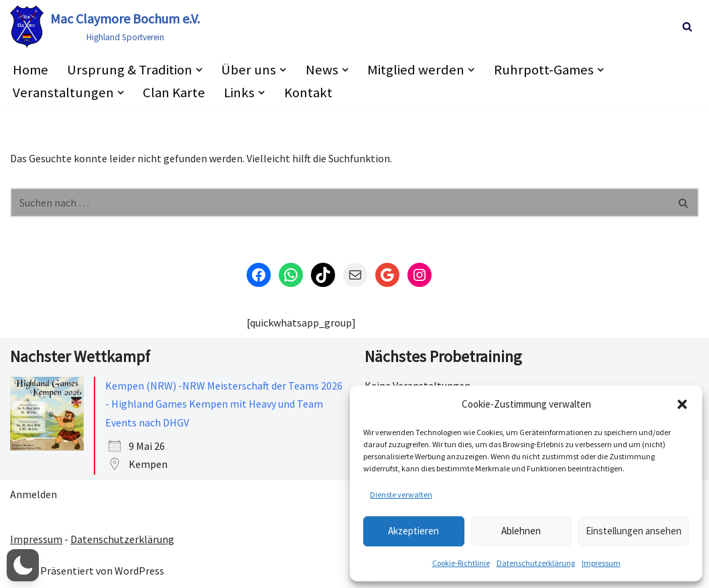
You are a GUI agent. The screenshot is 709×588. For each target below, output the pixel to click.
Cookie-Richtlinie (461, 563)
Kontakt (308, 93)
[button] (682, 404)
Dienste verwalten (401, 494)
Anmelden (34, 494)
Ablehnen (521, 531)
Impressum (601, 563)
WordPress (139, 571)
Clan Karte (174, 93)
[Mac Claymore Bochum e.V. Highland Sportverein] (105, 26)
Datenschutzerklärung (536, 563)
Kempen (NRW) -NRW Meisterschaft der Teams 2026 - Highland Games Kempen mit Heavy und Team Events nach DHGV (224, 404)
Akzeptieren (413, 531)
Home (30, 70)
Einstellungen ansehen (634, 531)
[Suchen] (687, 26)
